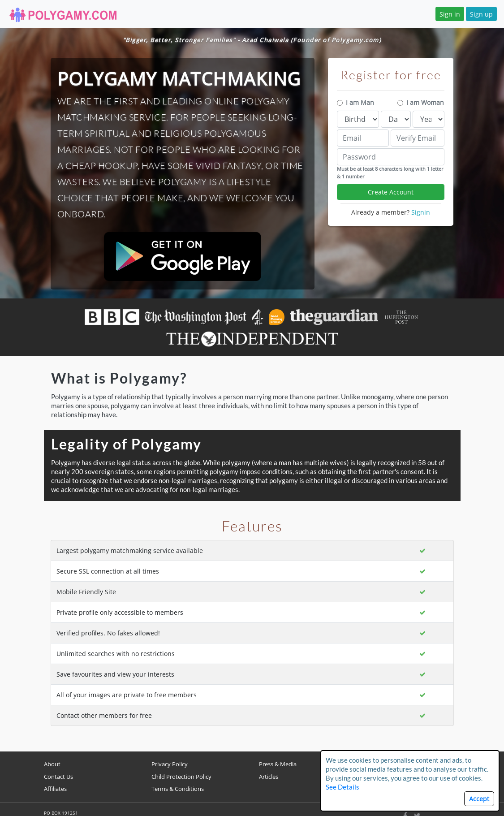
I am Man (360, 102)
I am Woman (425, 102)
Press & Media (278, 764)
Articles (269, 777)
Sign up (481, 14)
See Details (342, 787)
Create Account (391, 192)
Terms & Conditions (178, 789)
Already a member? (391, 212)
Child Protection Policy (181, 777)
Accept (479, 799)
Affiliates (55, 789)
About (52, 764)
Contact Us (58, 777)
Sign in (450, 14)
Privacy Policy (170, 764)
